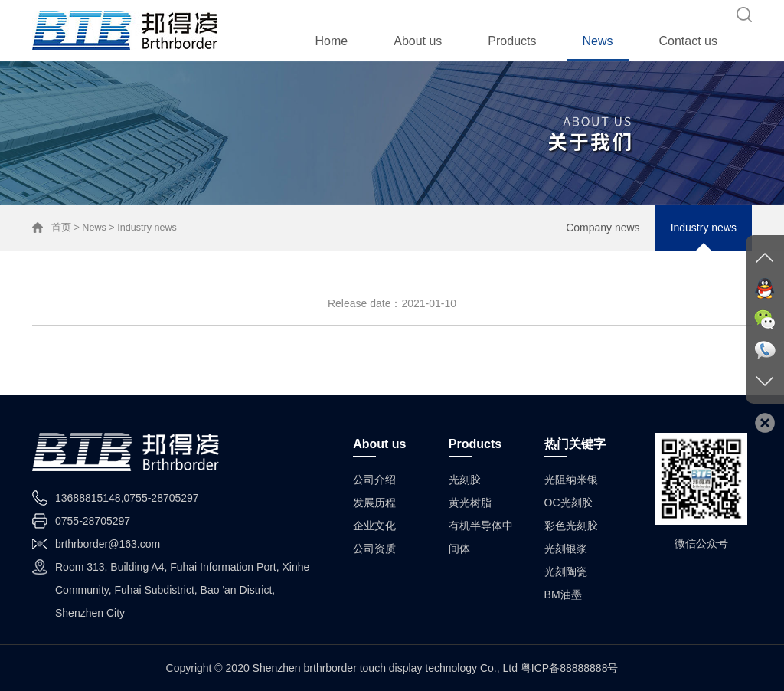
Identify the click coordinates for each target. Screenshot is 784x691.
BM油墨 (563, 594)
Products (512, 41)
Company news (603, 228)
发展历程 (374, 503)
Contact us (688, 41)
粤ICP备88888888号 (570, 668)
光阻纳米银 (571, 480)
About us (418, 41)
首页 (61, 228)
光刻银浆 (566, 549)
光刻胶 (465, 480)
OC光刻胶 (568, 503)
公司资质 (374, 549)
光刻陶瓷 (566, 571)
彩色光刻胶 (571, 526)
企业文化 (374, 526)
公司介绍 (374, 480)
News (598, 41)
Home (332, 41)
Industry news (704, 228)
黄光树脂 (470, 503)
